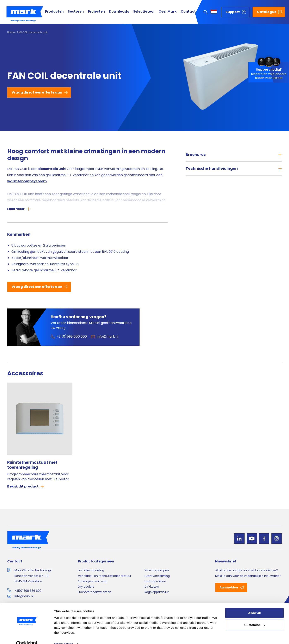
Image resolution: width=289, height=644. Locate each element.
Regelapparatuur (157, 592)
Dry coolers (86, 587)
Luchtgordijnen (155, 581)
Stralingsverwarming (93, 581)
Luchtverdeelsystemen (95, 592)
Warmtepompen (157, 570)
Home (11, 32)
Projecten (96, 12)
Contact (188, 12)
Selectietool (144, 12)
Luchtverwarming (157, 576)
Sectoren (76, 12)
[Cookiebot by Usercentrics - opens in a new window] (27, 636)
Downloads (119, 12)
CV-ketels (152, 587)
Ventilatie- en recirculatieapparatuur (105, 576)
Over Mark (168, 12)
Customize (255, 617)
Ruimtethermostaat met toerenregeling (32, 465)
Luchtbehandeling (91, 570)
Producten (54, 12)
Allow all (255, 605)
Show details (64, 636)
